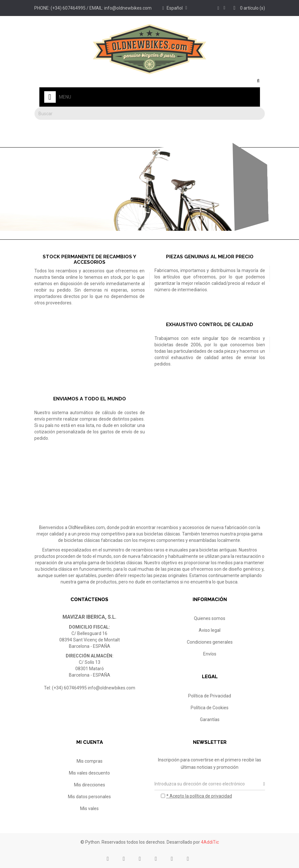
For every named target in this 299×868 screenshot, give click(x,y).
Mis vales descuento (89, 773)
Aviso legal (210, 630)
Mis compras (90, 761)
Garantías (210, 719)
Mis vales (89, 808)
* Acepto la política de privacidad (199, 796)
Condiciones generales (210, 642)
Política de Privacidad (210, 696)
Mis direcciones (90, 785)
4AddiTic (210, 842)
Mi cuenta (90, 742)
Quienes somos (210, 618)
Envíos (210, 654)
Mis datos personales (89, 797)
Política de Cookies (210, 708)
